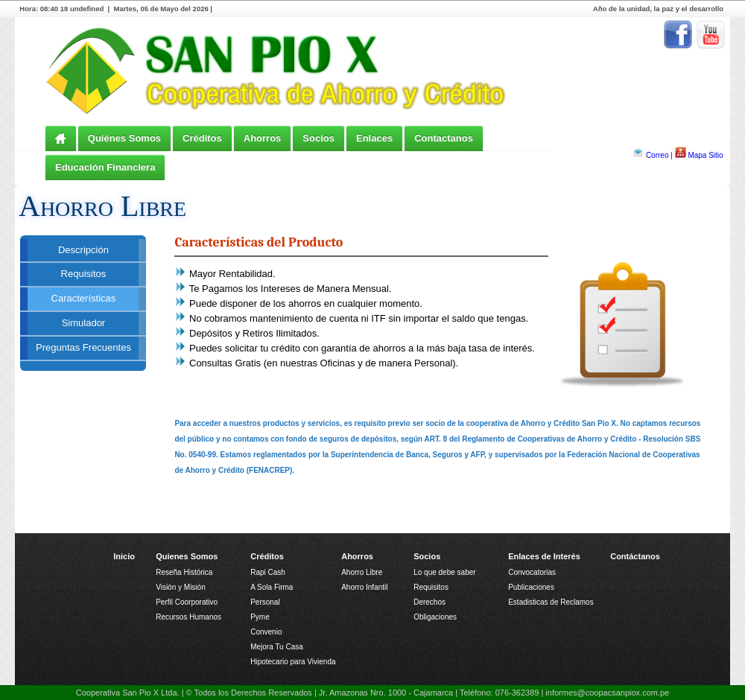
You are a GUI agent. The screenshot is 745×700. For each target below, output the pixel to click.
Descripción (83, 250)
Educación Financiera (105, 167)
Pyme (260, 617)
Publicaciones (531, 587)
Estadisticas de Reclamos (551, 602)
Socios (318, 138)
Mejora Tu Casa (277, 647)
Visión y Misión (181, 587)
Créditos (202, 138)
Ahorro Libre (362, 572)
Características (84, 298)
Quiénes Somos (124, 138)
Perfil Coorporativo (187, 602)
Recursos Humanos (188, 617)
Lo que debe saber (444, 572)
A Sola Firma (272, 587)
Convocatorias (532, 572)
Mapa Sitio (705, 155)
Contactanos (444, 138)
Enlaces (374, 138)
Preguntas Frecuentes (83, 347)
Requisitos (84, 274)
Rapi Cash (268, 572)
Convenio (266, 632)
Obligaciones (435, 617)
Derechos (429, 602)
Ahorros (263, 138)
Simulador (84, 323)
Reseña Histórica (184, 572)
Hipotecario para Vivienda (293, 662)
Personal (265, 602)
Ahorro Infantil (364, 587)
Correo (657, 155)
